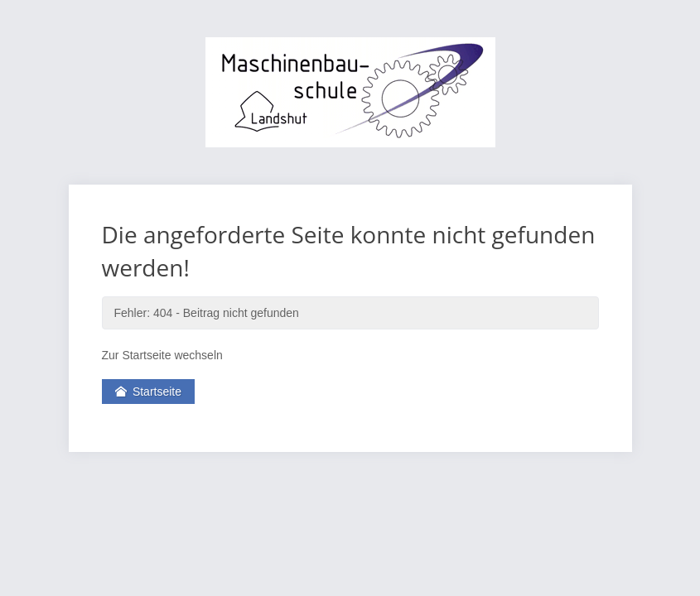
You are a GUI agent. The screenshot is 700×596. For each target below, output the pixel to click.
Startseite (149, 392)
